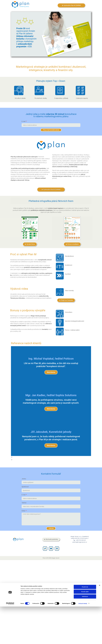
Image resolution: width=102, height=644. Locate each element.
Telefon (24, 503)
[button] (51, 457)
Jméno (24, 479)
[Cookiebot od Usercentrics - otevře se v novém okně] (10, 605)
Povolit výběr (85, 594)
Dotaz (24, 511)
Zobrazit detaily (83, 605)
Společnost (25, 487)
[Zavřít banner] (100, 587)
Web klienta (51, 372)
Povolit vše (85, 589)
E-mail (24, 121)
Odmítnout (85, 598)
